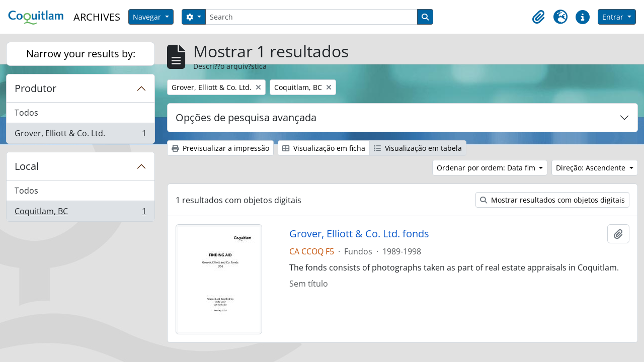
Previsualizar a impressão (220, 148)
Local (27, 166)
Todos (26, 113)
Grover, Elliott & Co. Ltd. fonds (359, 234)
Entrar (614, 17)
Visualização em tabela (418, 148)
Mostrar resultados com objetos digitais (552, 200)
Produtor (35, 88)
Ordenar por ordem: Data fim (487, 168)
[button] (538, 17)
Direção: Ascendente (592, 168)
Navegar (148, 17)
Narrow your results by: (81, 54)
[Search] (311, 17)
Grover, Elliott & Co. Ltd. (80, 135)
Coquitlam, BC (80, 213)
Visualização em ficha (324, 148)
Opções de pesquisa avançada (246, 117)
